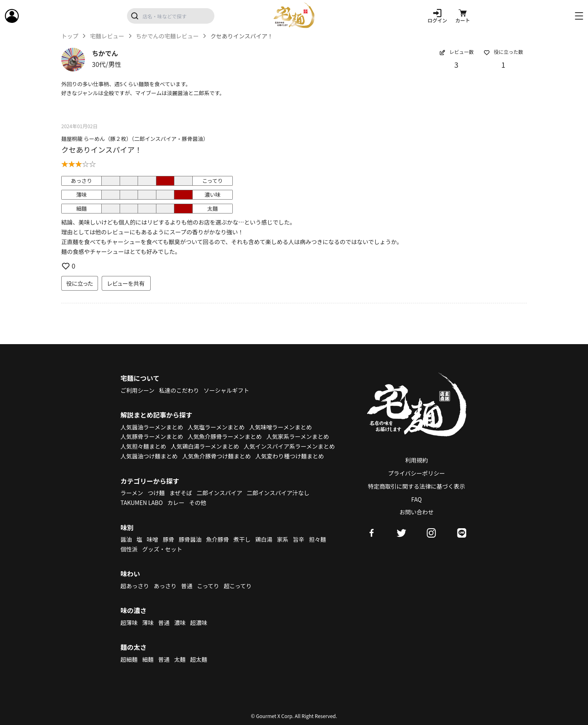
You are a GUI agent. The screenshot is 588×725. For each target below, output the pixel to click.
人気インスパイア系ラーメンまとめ (289, 446)
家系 (283, 539)
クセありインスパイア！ (102, 149)
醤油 (126, 539)
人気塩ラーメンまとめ (216, 427)
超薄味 (129, 623)
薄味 (148, 623)
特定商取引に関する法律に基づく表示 (416, 486)
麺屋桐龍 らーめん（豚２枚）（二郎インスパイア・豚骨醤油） (135, 139)
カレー (176, 503)
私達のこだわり (179, 390)
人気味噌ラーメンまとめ (280, 427)
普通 (187, 586)
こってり (208, 586)
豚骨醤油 (190, 539)
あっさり (165, 586)
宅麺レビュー (107, 36)
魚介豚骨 (218, 539)
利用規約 (416, 460)
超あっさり (135, 586)
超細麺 (129, 659)
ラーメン (132, 493)
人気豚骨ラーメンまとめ (152, 436)
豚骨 (168, 539)
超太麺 (199, 659)
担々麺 (317, 539)
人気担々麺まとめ (143, 446)
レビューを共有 (126, 283)
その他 (198, 503)
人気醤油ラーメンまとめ (152, 427)
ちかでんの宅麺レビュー (167, 36)
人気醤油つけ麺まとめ (149, 456)
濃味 (180, 623)
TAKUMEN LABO (142, 503)
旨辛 (298, 539)
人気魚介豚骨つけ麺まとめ (216, 456)
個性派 (129, 549)
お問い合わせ (416, 512)
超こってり (238, 586)
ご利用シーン (137, 390)
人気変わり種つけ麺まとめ (290, 456)
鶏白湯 (264, 539)
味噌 (152, 539)
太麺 (180, 659)
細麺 (148, 659)
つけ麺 (156, 493)
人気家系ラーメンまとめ (297, 436)
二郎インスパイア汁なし (278, 493)
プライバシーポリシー (416, 473)
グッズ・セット (162, 549)
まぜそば (181, 493)
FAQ (416, 499)
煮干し (242, 539)
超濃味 (199, 623)
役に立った (80, 283)
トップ (70, 36)
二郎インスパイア (219, 493)
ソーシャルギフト (227, 390)
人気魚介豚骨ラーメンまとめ (225, 436)
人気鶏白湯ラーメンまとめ (205, 446)
